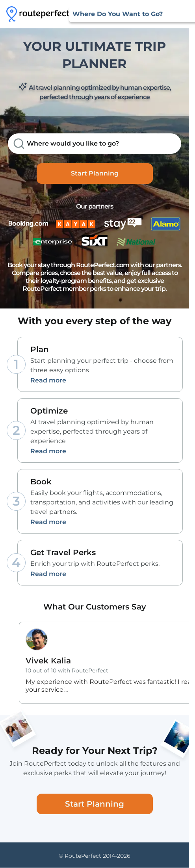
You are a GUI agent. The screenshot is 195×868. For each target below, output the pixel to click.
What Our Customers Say (95, 607)
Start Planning (95, 173)
